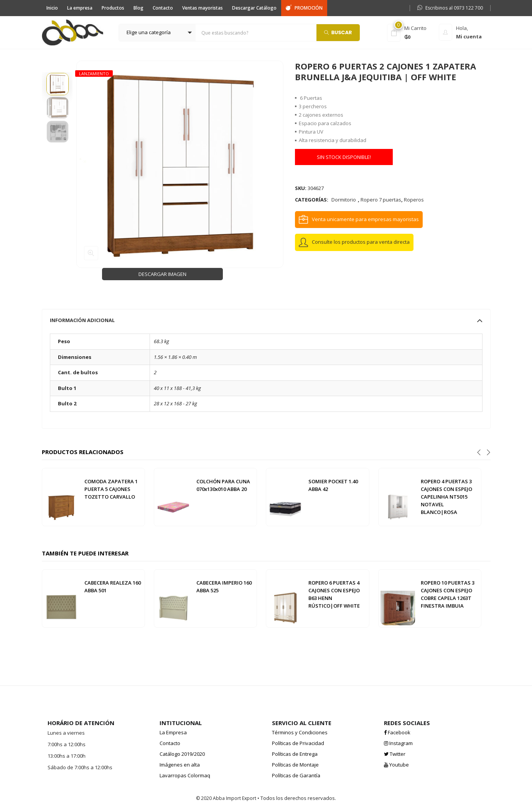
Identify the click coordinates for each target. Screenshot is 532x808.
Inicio (52, 8)
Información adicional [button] (266, 320)
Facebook (397, 732)
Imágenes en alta (180, 765)
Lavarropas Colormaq (185, 775)
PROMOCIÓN (304, 8)
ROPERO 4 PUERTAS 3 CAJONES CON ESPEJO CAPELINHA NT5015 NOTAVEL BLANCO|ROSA (446, 497)
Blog (138, 8)
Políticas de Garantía (296, 775)
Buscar (338, 32)
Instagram (398, 743)
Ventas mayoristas (203, 8)
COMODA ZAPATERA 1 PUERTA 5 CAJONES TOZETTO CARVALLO (111, 489)
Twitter (395, 754)
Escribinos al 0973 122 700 (450, 8)
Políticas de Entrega (295, 754)
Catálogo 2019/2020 (182, 754)
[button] (157, 33)
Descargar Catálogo (254, 8)
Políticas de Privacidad (298, 743)
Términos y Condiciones (300, 732)
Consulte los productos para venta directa (361, 242)
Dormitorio (344, 200)
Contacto (163, 8)
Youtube (396, 765)
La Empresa (173, 732)
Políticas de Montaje (295, 765)
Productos (113, 8)
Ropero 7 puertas (381, 200)
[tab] (266, 320)
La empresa (80, 8)
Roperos (414, 200)
